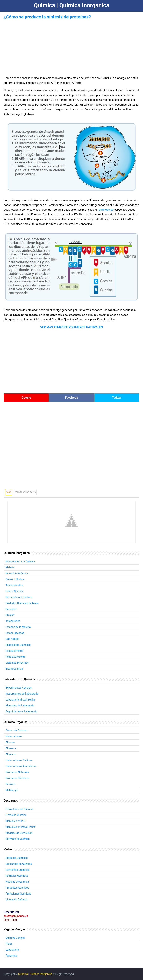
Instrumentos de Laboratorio (22, 694)
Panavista (11, 956)
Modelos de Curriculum (19, 833)
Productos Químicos (17, 888)
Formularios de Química (19, 809)
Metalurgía (12, 790)
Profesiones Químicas (18, 894)
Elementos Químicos (18, 870)
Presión (10, 615)
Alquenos (11, 748)
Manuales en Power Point (20, 827)
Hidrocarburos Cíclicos (19, 760)
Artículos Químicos (17, 858)
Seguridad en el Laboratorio (22, 711)
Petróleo (10, 784)
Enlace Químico (15, 591)
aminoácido (106, 210)
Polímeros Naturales (17, 772)
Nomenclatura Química (19, 597)
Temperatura (13, 621)
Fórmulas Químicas (17, 876)
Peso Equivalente (16, 657)
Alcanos (10, 742)
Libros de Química (16, 815)
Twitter (117, 398)
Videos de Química (16, 900)
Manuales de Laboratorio (20, 706)
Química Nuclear (15, 579)
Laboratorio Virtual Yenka (20, 700)
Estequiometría (14, 651)
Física (9, 944)
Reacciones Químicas (18, 645)
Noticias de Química (17, 882)
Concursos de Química (19, 864)
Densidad (11, 609)
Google (26, 398)
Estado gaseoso (15, 633)
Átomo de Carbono (16, 730)
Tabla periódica (14, 585)
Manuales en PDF (16, 821)
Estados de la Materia (18, 627)
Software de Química (18, 839)
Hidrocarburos (14, 736)
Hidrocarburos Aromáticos (21, 766)
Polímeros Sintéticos (18, 778)
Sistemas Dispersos (17, 663)
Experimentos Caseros (19, 688)
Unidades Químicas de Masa (22, 603)
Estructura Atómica (17, 573)
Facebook (71, 398)
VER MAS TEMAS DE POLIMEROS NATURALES (71, 327)
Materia (10, 567)
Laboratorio (12, 950)
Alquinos (11, 754)
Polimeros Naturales (25, 492)
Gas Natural (12, 639)
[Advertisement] (71, 47)
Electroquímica (14, 669)
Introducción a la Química (20, 561)
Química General (15, 938)
